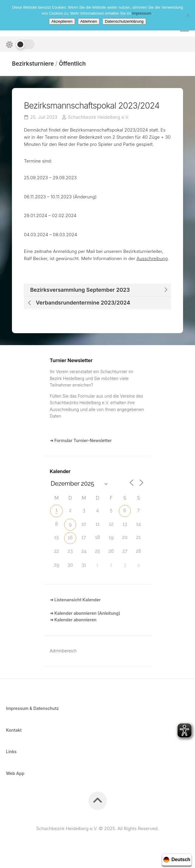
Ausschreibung (152, 258)
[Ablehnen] (188, 15)
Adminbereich (63, 651)
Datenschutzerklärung (124, 21)
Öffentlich (72, 64)
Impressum (142, 13)
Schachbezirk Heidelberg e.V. (99, 117)
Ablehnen (89, 21)
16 (70, 538)
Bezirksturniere (33, 64)
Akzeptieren (62, 21)
